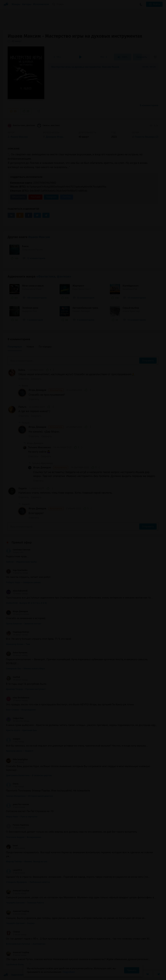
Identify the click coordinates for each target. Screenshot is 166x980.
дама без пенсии (17, 804)
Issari (12, 846)
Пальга (22, 407)
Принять (132, 970)
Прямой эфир (22, 542)
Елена (12, 784)
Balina (22, 370)
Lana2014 (14, 870)
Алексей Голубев (18, 891)
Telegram (51, 197)
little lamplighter (17, 759)
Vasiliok (13, 677)
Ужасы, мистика (48, 126)
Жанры (16, 4)
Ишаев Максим (39, 237)
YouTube (35, 197)
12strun (13, 932)
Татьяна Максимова (39, 447)
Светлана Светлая (18, 550)
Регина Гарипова (17, 825)
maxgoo (13, 739)
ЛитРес (67, 197)
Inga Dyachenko (17, 570)
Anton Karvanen (17, 653)
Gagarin (23, 488)
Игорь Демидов (46, 390)
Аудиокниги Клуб (17, 975)
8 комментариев (149, 105)
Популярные (15, 347)
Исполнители (41, 4)
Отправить (148, 361)
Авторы (27, 4)
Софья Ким (15, 718)
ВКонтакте (19, 197)
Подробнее (69, 972)
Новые (30, 347)
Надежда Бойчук (18, 632)
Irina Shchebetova (18, 698)
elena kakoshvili (17, 591)
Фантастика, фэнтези (21, 126)
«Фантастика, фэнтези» (54, 277)
